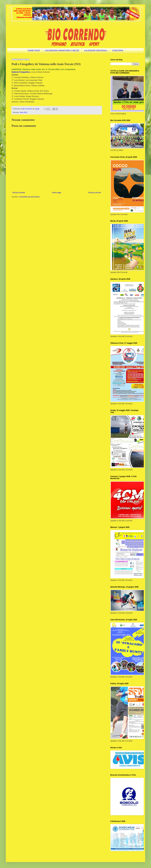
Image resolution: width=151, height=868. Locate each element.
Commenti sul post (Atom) (29, 197)
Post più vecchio (95, 193)
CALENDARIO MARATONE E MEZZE (62, 51)
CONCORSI (118, 51)
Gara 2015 (23, 112)
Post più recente (19, 193)
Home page (57, 193)
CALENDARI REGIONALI (96, 51)
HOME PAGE (34, 51)
